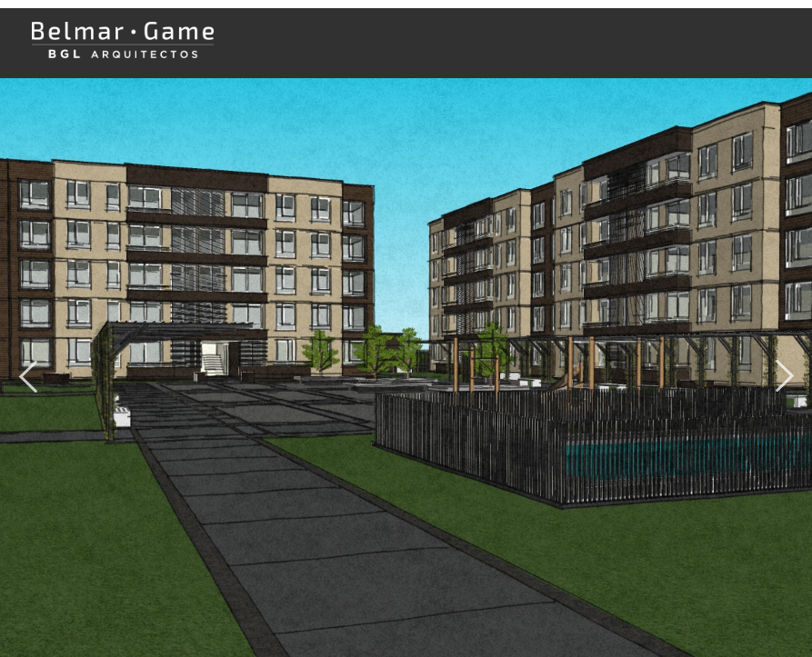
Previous (27, 369)
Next (785, 369)
